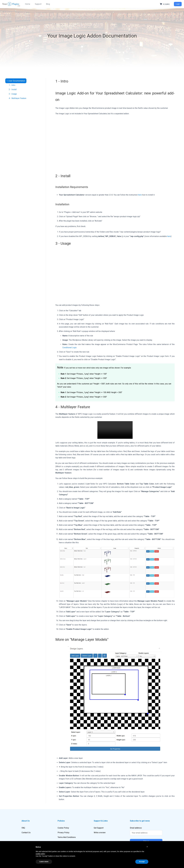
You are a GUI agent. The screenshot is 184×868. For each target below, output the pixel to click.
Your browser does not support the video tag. (115, 430)
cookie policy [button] (40, 854)
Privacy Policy (63, 833)
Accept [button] (142, 862)
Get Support (99, 828)
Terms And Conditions (67, 837)
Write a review (100, 833)
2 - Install (13, 89)
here (140, 195)
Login (178, 4)
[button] (147, 847)
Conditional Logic (70, 348)
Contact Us (26, 833)
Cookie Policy (63, 828)
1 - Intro (12, 85)
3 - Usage (13, 94)
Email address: (146, 831)
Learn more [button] (44, 862)
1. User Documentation (16, 81)
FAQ (23, 828)
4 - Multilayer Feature (18, 98)
